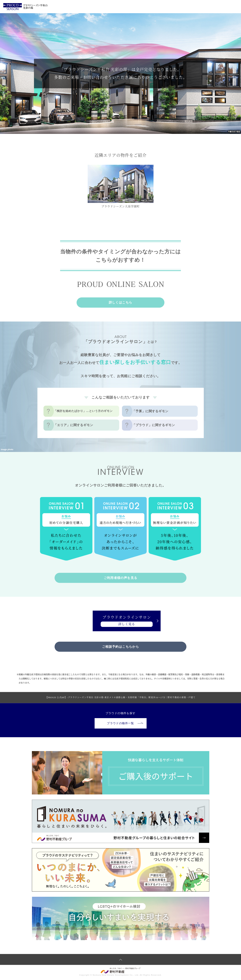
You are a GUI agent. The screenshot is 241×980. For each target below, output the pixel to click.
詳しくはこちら (121, 302)
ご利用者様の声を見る (121, 578)
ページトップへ (120, 960)
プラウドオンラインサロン (120, 621)
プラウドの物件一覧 (125, 724)
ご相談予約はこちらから (120, 647)
